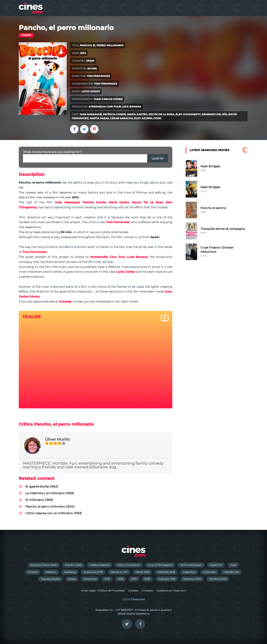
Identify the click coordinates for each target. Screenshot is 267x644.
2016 (121, 579)
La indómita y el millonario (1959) (50, 493)
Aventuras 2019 (93, 572)
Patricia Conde (114, 114)
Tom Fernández (98, 76)
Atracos (33, 572)
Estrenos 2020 (192, 579)
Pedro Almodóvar (129, 565)
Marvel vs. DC (119, 572)
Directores (90, 579)
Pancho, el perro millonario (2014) (50, 506)
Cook (157, 118)
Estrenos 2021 (218, 579)
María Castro (137, 114)
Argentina (189, 572)
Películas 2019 (167, 579)
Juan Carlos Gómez (108, 99)
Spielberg (70, 572)
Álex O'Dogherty (188, 114)
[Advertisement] (217, 336)
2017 (134, 579)
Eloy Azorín (143, 118)
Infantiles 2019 (166, 572)
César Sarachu (122, 118)
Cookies (133, 591)
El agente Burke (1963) (42, 486)
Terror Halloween (191, 565)
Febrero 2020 (73, 565)
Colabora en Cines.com (171, 591)
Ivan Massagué (91, 114)
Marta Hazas (99, 118)
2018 (147, 579)
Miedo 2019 (142, 572)
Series (72, 579)
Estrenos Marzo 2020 (44, 565)
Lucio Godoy (91, 91)
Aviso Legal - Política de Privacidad (103, 591)
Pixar (233, 565)
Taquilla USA (231, 572)
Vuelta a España (100, 565)
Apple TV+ (216, 565)
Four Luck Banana (127, 107)
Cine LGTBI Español (160, 565)
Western (51, 572)
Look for (158, 158)
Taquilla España (50, 579)
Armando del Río (214, 114)
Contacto (147, 591)
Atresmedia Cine (101, 107)
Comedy (26, 35)
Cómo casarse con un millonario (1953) (54, 513)
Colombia (209, 572)
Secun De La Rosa (161, 114)
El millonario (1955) (39, 500)
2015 (107, 579)
